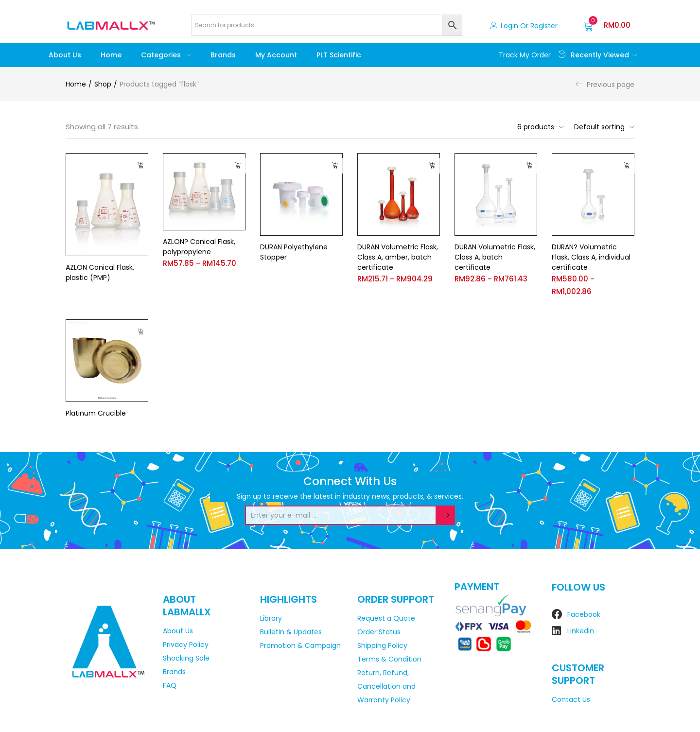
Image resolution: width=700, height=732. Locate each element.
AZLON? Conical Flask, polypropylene (199, 247)
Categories (166, 55)
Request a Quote (386, 618)
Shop (103, 84)
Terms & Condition (389, 659)
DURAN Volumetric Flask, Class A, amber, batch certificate (398, 257)
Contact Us (571, 699)
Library (271, 618)
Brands (223, 55)
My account (276, 55)
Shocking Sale (186, 658)
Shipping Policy (382, 645)
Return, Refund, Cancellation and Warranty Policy (386, 686)
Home (111, 55)
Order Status (379, 632)
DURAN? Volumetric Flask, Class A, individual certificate (591, 257)
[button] (607, 25)
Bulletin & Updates (291, 632)
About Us (65, 55)
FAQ (170, 685)
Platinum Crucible (96, 413)
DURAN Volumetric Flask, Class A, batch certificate (495, 257)
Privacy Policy (186, 645)
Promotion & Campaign (300, 645)
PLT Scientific (339, 55)
